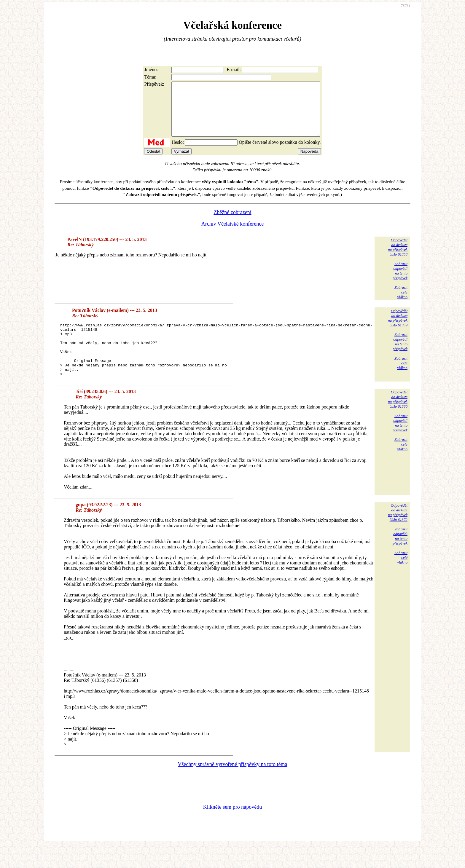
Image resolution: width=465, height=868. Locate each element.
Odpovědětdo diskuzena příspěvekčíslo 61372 (398, 534)
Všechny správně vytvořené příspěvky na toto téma (233, 786)
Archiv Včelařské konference (233, 234)
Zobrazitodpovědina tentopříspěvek (400, 281)
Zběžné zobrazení (232, 223)
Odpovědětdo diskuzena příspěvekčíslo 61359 (398, 329)
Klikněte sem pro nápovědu (232, 828)
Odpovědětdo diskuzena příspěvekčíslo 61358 (398, 258)
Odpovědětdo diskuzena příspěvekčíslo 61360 (398, 421)
